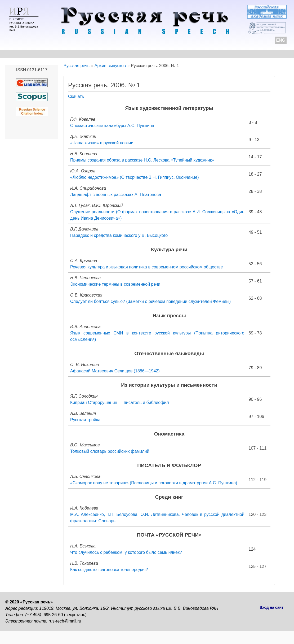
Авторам (78, 54)
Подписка (255, 54)
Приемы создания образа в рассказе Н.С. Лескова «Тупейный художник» (142, 160)
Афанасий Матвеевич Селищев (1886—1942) (115, 371)
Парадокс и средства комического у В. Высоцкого (119, 235)
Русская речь (77, 66)
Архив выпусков (156, 54)
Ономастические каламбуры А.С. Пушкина (112, 126)
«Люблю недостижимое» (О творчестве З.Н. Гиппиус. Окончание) (135, 177)
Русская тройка (85, 420)
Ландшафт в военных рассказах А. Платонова (116, 195)
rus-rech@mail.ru (65, 621)
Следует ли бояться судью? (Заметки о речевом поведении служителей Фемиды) (150, 301)
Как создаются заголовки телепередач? (109, 570)
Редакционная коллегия (210, 54)
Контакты (48, 54)
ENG (281, 40)
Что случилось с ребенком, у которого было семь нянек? (126, 552)
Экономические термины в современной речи (115, 284)
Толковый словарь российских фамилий (110, 451)
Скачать (76, 96)
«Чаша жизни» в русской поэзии (102, 143)
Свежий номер (113, 54)
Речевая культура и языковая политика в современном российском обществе (146, 267)
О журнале (16, 54)
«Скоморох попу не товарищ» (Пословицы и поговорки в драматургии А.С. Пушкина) (154, 483)
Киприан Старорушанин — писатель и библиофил (120, 402)
